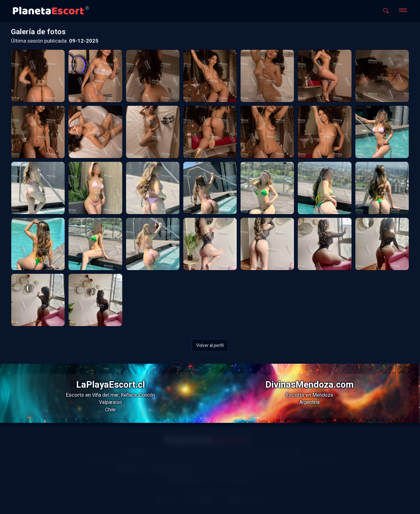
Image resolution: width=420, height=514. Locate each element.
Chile (110, 410)
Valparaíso (110, 402)
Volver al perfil (210, 345)
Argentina (309, 402)
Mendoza (323, 395)
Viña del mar (105, 395)
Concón (147, 395)
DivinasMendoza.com (310, 385)
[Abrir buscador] (386, 11)
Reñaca (129, 395)
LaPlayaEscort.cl (111, 385)
